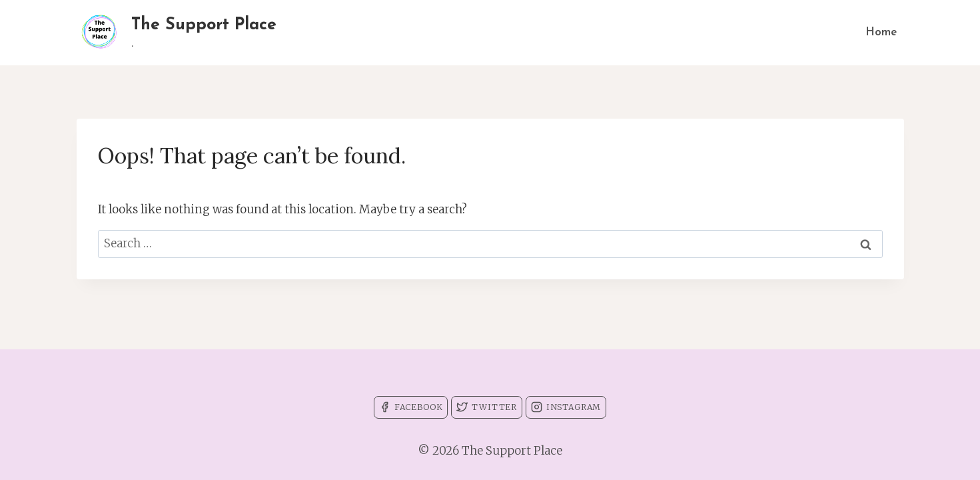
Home (881, 32)
